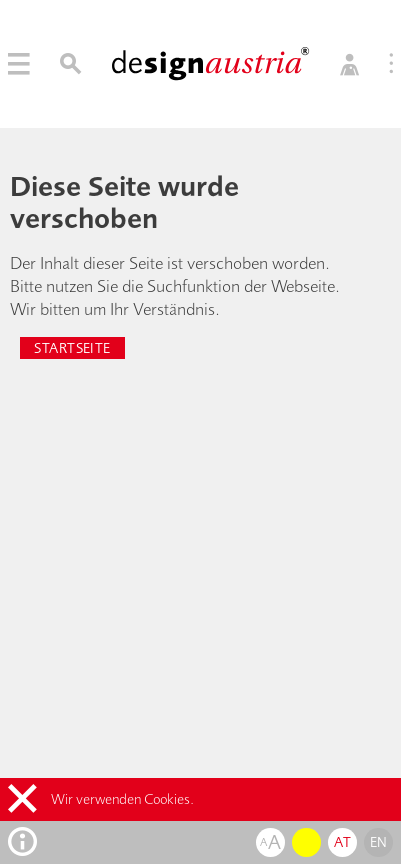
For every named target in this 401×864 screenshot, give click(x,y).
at (342, 842)
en (379, 842)
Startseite (72, 348)
